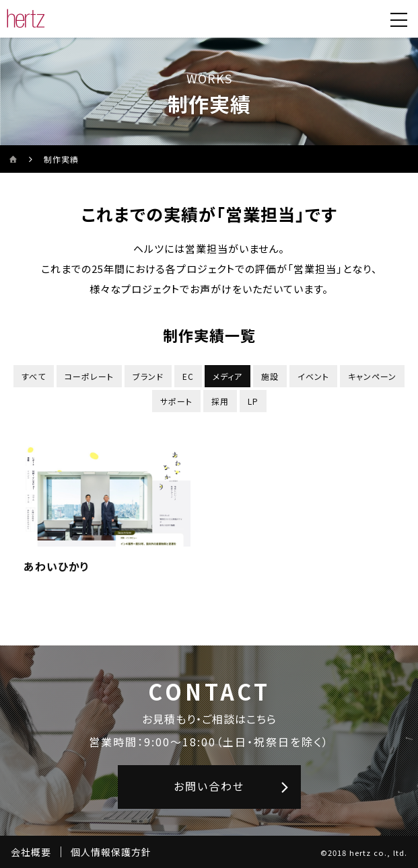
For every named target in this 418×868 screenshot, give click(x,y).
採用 (220, 401)
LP (253, 401)
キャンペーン (372, 376)
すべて (34, 376)
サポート (176, 401)
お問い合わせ (209, 786)
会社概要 (31, 852)
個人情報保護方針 (111, 852)
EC (188, 376)
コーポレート (89, 376)
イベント (313, 376)
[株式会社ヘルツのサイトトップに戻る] (26, 19)
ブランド (148, 376)
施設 (270, 376)
